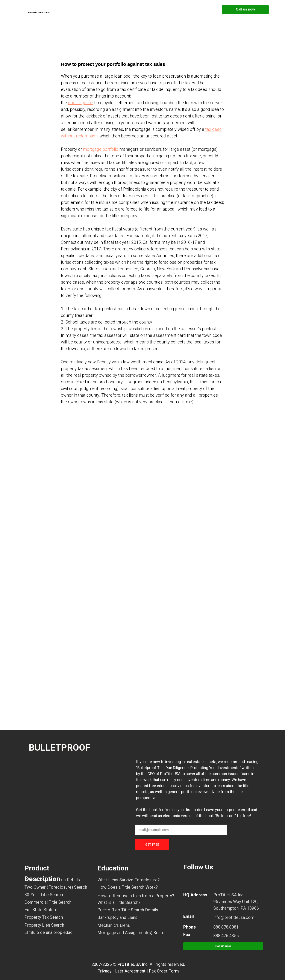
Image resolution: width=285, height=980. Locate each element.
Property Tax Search (44, 917)
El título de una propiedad (49, 932)
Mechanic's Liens (114, 925)
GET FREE (152, 845)
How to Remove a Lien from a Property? (136, 896)
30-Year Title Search (44, 895)
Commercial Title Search (48, 902)
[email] (181, 830)
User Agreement (130, 971)
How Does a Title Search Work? (128, 887)
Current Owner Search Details (52, 880)
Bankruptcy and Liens (117, 917)
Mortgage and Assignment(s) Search (132, 933)
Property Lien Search (44, 925)
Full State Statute (41, 910)
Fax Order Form (164, 971)
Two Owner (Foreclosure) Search (56, 887)
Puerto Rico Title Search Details (128, 910)
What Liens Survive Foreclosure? (129, 880)
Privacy (104, 971)
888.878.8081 (226, 927)
